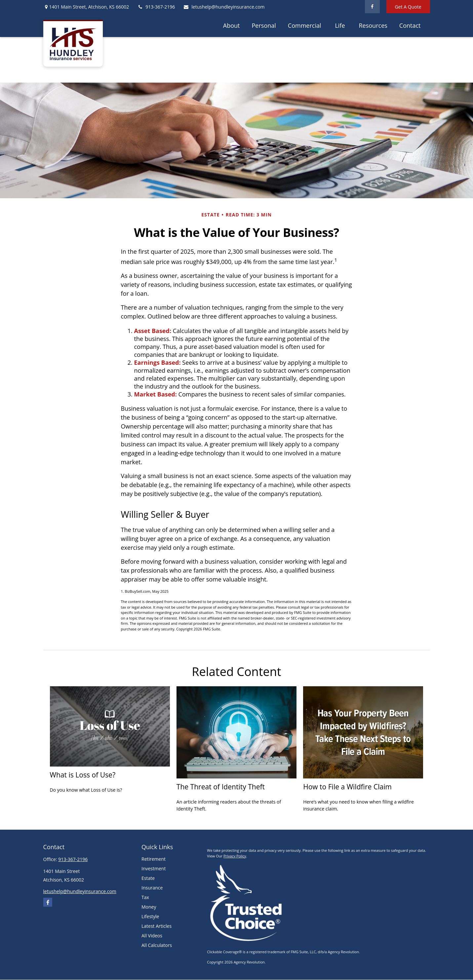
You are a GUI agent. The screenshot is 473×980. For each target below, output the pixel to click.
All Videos (152, 936)
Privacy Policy (235, 856)
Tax (145, 897)
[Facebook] (372, 7)
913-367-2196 (156, 7)
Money (149, 907)
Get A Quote (408, 7)
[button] (232, 25)
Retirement (154, 859)
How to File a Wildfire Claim (347, 787)
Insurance (152, 888)
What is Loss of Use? (83, 775)
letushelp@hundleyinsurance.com (224, 7)
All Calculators (157, 945)
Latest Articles (157, 926)
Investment (154, 868)
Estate (148, 878)
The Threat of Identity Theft (221, 787)
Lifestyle (150, 916)
